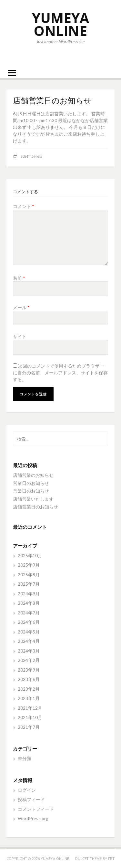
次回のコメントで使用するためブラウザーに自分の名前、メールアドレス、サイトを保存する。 (60, 373)
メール (21, 307)
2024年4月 (29, 641)
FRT (111, 858)
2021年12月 (30, 708)
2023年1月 (29, 698)
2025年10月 (30, 555)
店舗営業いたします (33, 499)
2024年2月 (29, 660)
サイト (20, 336)
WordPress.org (33, 818)
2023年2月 (29, 689)
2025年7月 (29, 584)
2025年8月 (29, 575)
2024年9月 (29, 594)
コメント (24, 206)
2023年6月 (29, 679)
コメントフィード (36, 809)
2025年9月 (29, 565)
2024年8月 (29, 603)
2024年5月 (29, 632)
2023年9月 (29, 670)
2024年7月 (29, 613)
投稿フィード (31, 799)
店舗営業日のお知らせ (35, 507)
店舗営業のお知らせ (33, 475)
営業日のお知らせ (31, 483)
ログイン (27, 790)
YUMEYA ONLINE (60, 24)
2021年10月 (30, 717)
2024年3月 (29, 651)
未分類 (25, 758)
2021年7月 (29, 727)
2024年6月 (29, 622)
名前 (19, 278)
